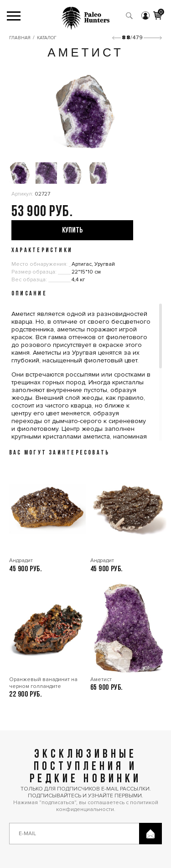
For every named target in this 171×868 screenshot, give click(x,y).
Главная (20, 38)
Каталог (47, 38)
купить (72, 230)
